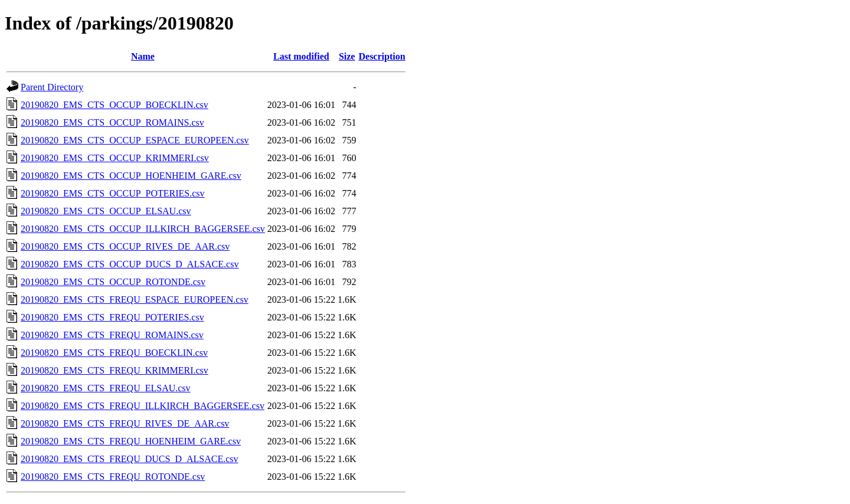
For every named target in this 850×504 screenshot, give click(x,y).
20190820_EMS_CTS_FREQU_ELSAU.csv (106, 388)
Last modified (301, 56)
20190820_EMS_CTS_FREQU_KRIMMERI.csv (115, 370)
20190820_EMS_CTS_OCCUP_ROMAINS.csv (112, 122)
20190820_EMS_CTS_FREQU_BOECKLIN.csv (114, 353)
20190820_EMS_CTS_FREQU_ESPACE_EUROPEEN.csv (135, 300)
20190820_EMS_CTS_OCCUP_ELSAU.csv (106, 211)
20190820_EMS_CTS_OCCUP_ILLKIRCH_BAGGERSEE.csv (143, 229)
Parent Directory (52, 87)
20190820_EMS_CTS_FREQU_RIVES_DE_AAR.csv (125, 423)
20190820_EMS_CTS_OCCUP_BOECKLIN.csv (115, 105)
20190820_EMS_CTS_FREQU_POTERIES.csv (112, 317)
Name (143, 56)
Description (382, 56)
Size (347, 56)
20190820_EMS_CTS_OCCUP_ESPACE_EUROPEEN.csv (135, 140)
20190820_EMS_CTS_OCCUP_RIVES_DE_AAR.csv (125, 246)
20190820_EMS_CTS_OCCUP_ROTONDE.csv (113, 282)
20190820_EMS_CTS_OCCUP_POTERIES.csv (113, 193)
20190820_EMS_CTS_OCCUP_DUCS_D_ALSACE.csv (130, 264)
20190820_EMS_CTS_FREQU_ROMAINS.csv (112, 335)
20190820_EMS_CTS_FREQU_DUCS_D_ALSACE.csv (129, 459)
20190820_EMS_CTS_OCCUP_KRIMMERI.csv (115, 158)
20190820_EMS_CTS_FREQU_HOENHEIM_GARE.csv (131, 441)
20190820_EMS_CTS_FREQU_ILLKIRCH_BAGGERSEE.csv (143, 406)
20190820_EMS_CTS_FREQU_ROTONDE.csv (113, 477)
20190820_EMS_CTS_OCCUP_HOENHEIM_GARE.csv (131, 176)
